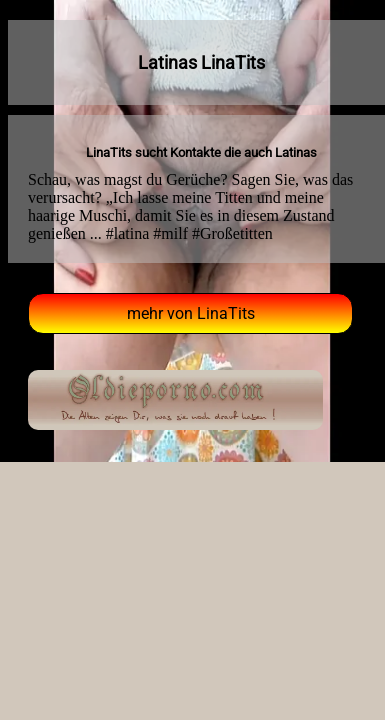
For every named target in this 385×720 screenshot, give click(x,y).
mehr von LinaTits (191, 313)
